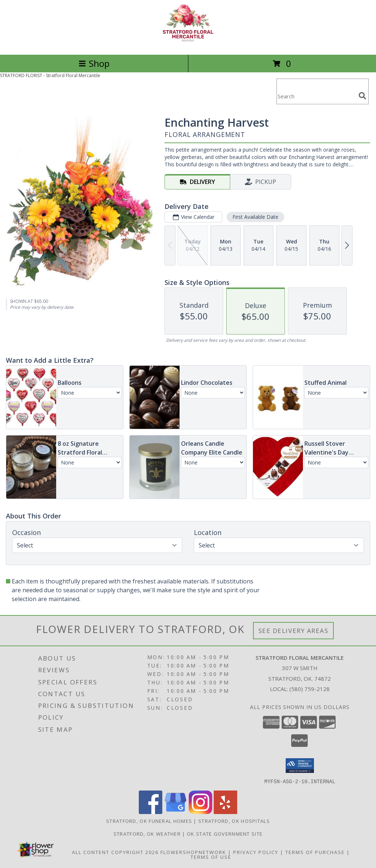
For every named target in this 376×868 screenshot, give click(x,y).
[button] (300, 766)
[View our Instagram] (200, 812)
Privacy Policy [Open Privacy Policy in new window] (256, 852)
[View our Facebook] (151, 812)
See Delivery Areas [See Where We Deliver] (294, 631)
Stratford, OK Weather (147, 833)
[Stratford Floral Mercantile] (188, 44)
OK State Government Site (225, 833)
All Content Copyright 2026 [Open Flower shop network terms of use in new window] (115, 852)
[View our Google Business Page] (176, 812)
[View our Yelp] (225, 812)
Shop (94, 63)
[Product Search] (316, 96)
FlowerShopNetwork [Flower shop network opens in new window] (193, 852)
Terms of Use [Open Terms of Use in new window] (211, 857)
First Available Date (255, 217)
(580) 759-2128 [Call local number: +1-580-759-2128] (310, 689)
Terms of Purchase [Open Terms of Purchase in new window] (315, 852)
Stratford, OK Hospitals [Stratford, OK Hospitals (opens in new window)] (234, 821)
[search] (362, 96)
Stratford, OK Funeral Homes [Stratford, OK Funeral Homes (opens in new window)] (149, 821)
